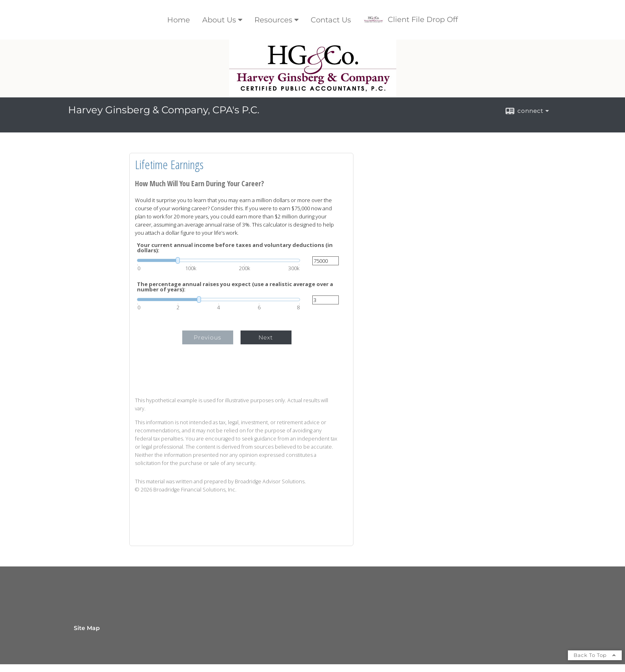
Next (266, 337)
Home (179, 20)
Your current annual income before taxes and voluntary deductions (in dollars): (235, 248)
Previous (208, 337)
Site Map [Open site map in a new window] (87, 628)
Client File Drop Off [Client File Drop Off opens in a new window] (411, 20)
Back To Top (595, 655)
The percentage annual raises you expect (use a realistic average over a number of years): (235, 287)
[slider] (219, 260)
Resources (273, 20)
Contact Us (331, 20)
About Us (219, 20)
